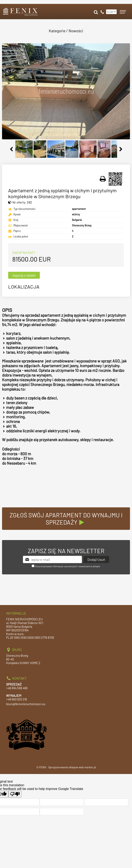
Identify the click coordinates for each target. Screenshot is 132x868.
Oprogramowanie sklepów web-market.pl (72, 767)
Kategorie (57, 31)
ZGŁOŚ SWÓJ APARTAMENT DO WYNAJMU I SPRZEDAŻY (66, 519)
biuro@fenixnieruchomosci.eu (26, 704)
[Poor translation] (15, 794)
